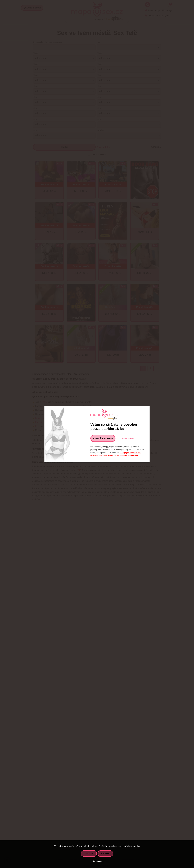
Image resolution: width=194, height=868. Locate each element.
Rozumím (105, 854)
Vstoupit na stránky (103, 438)
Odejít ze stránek (127, 438)
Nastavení (89, 854)
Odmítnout (97, 861)
